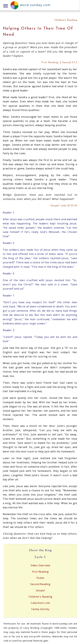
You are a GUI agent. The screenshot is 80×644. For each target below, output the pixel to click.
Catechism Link (40, 603)
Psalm (40, 578)
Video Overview (40, 565)
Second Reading (40, 584)
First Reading (40, 572)
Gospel (40, 590)
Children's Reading (40, 597)
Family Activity (40, 609)
